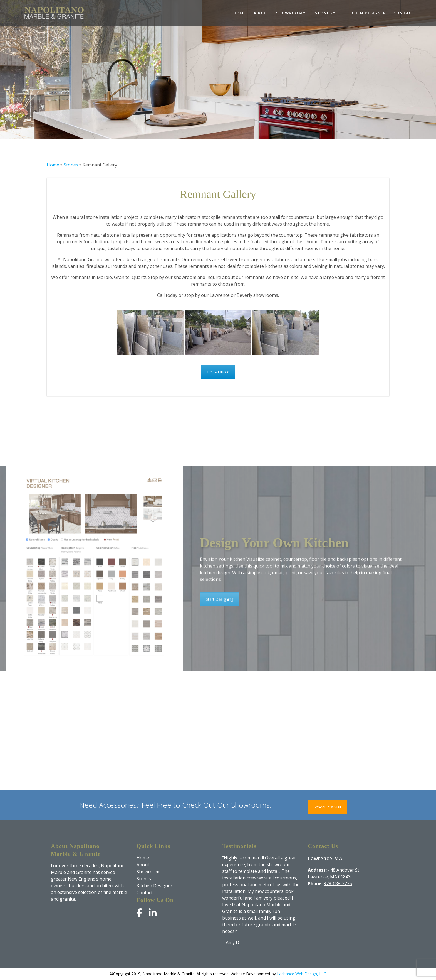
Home (240, 13)
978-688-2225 (338, 883)
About (261, 13)
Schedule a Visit (328, 807)
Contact (404, 13)
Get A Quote (218, 372)
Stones (323, 13)
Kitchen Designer (365, 13)
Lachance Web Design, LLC (302, 974)
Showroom (289, 13)
